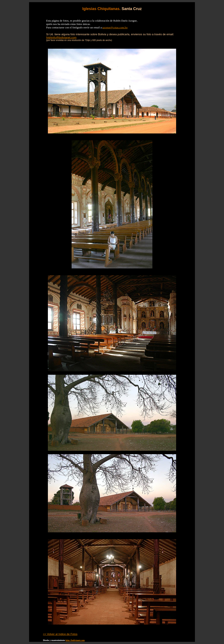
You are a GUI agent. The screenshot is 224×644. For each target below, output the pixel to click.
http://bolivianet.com (75, 640)
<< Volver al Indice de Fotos (60, 634)
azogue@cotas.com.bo (115, 27)
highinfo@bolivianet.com (61, 37)
